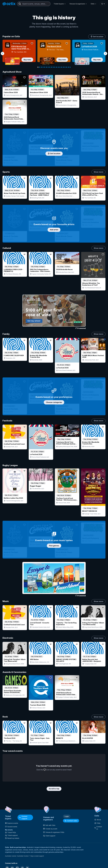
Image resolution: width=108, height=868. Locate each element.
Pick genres (54, 546)
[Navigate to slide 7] (48, 67)
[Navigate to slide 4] (43, 67)
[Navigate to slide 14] (60, 67)
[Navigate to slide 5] (45, 67)
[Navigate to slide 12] (57, 67)
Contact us (98, 828)
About (98, 820)
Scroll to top (54, 789)
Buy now (27, 60)
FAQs (97, 823)
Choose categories (54, 402)
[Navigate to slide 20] (70, 67)
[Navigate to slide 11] (55, 67)
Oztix (93, 4)
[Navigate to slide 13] (58, 67)
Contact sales (71, 821)
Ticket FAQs (10, 832)
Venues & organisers (78, 4)
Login (67, 816)
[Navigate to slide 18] (67, 67)
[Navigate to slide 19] (68, 67)
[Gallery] (54, 53)
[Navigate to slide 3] (41, 67)
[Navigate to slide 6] (46, 67)
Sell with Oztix (49, 825)
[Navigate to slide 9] (51, 67)
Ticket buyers (60, 4)
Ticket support (11, 835)
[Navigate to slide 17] (65, 67)
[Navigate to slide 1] (38, 67)
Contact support (23, 817)
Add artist (54, 230)
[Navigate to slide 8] (50, 67)
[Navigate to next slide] (105, 53)
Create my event (50, 829)
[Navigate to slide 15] (62, 67)
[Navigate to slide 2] (40, 67)
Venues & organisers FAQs (54, 832)
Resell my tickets (12, 838)
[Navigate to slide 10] (53, 67)
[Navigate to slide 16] (63, 67)
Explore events (12, 823)
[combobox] (34, 4)
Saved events (11, 827)
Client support (49, 836)
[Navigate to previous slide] (3, 53)
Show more (99, 172)
